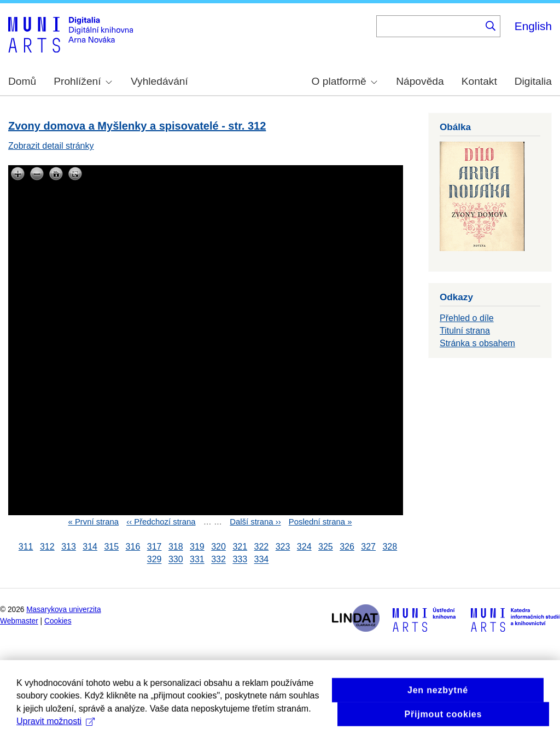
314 (90, 547)
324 (304, 547)
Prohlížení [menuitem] (83, 81)
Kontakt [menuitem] (479, 81)
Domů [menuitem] (22, 81)
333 (240, 560)
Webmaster (19, 621)
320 (218, 547)
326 (347, 547)
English (533, 26)
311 (26, 547)
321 (240, 547)
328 (390, 547)
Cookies (58, 621)
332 (218, 560)
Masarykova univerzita (63, 610)
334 (262, 560)
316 (133, 547)
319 (197, 547)
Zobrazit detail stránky (51, 146)
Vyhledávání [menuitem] (159, 81)
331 (197, 560)
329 (154, 560)
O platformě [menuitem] (345, 81)
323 (283, 547)
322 (262, 547)
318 (176, 547)
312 (47, 547)
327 (368, 547)
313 (69, 547)
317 (154, 547)
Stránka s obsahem (477, 343)
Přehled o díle (467, 318)
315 (111, 547)
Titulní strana (465, 331)
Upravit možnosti (56, 730)
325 (326, 547)
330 (176, 560)
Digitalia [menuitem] (533, 81)
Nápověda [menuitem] (420, 81)
